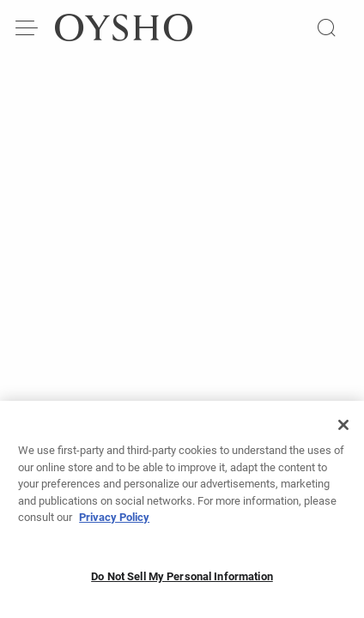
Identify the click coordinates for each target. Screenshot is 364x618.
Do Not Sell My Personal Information (182, 583)
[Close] (343, 432)
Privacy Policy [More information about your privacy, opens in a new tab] (114, 524)
